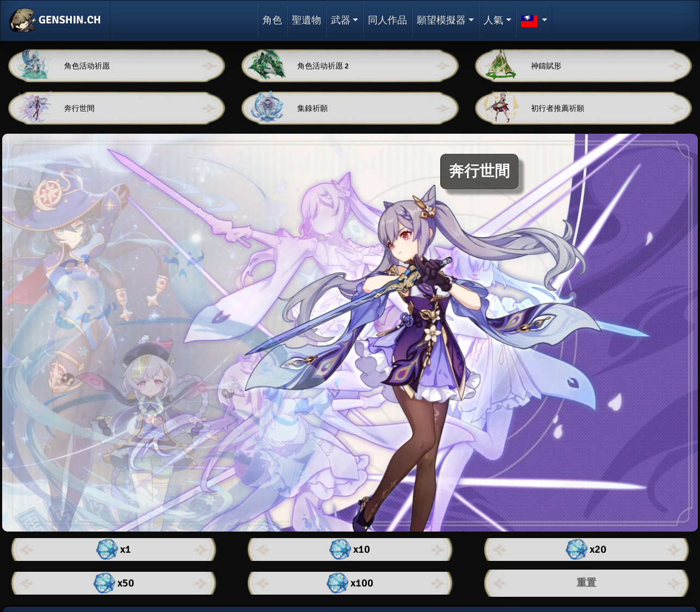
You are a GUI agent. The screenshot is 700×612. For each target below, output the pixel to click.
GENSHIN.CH (55, 21)
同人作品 (387, 20)
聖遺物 (307, 20)
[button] (535, 21)
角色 (272, 20)
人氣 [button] (493, 20)
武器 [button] (341, 20)
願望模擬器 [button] (441, 20)
